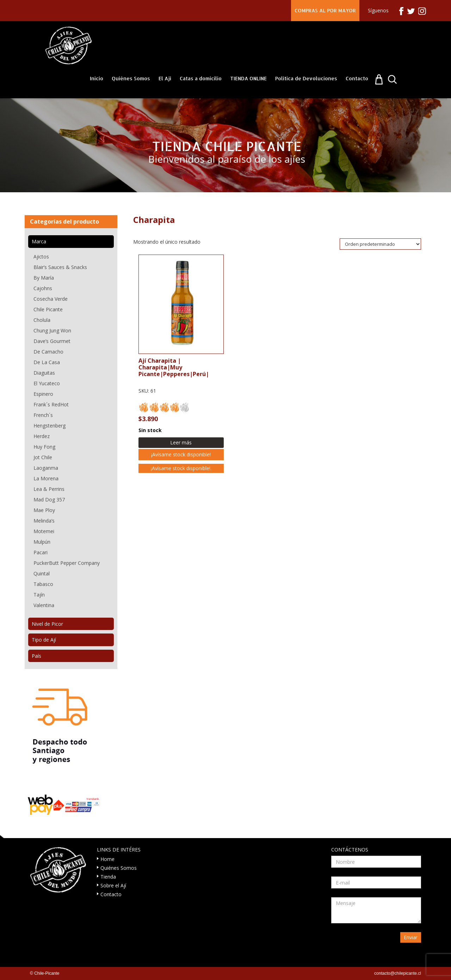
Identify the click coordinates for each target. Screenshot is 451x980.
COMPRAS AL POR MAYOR (325, 10)
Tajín (39, 595)
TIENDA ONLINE (248, 78)
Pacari (41, 552)
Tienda (108, 877)
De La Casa (47, 362)
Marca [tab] (39, 241)
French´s (43, 415)
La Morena (46, 478)
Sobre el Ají (113, 885)
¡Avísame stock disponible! (181, 454)
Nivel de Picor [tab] (47, 624)
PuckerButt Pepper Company (67, 563)
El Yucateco (47, 383)
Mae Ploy (44, 510)
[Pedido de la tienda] (380, 244)
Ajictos (41, 257)
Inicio (97, 78)
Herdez (42, 436)
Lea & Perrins (49, 489)
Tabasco (43, 584)
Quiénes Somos (131, 78)
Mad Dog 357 (49, 500)
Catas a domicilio (201, 78)
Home (107, 859)
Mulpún (42, 542)
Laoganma (46, 468)
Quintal (42, 573)
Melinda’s (44, 521)
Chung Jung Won (52, 330)
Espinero (43, 394)
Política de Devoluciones (306, 78)
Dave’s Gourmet (52, 341)
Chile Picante (48, 309)
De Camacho (48, 352)
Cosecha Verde (51, 299)
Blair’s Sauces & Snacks (60, 267)
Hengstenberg (50, 426)
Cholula (42, 320)
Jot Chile (43, 457)
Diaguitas (44, 373)
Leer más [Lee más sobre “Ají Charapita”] (181, 442)
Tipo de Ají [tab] (44, 640)
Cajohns (43, 288)
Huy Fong (44, 447)
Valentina (44, 605)
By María (44, 278)
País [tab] (36, 656)
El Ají (165, 78)
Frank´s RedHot (51, 404)
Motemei (44, 531)
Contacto (357, 78)
